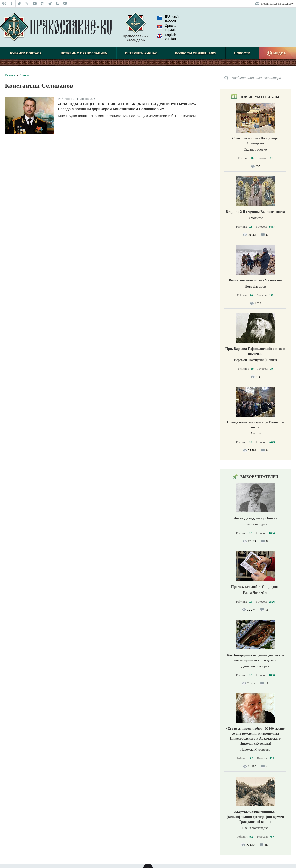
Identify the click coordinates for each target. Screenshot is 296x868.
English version (166, 37)
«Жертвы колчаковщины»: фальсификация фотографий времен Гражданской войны (255, 817)
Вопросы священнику (195, 53)
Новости (242, 53)
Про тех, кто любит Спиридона (255, 587)
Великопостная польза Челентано (255, 280)
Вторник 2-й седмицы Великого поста (255, 212)
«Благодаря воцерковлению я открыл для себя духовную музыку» (127, 104)
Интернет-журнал (141, 53)
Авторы (24, 75)
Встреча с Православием (84, 53)
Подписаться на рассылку (277, 4)
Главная (10, 75)
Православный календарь (136, 29)
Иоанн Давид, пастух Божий (255, 518)
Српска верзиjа (167, 28)
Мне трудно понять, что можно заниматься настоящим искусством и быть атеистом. (127, 116)
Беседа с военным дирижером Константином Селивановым (111, 109)
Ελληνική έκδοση (168, 18)
